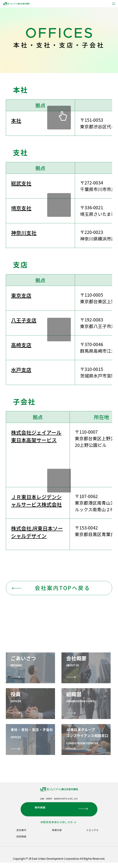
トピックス (92, 830)
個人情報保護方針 (19, 851)
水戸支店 (21, 370)
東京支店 (21, 295)
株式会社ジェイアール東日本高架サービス (36, 436)
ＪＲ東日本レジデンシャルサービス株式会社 (36, 500)
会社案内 (21, 830)
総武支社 (21, 183)
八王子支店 (24, 320)
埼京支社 (21, 208)
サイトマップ (95, 856)
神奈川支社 (24, 233)
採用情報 (21, 836)
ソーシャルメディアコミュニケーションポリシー (43, 856)
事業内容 (57, 830)
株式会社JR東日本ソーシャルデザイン (37, 532)
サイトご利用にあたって (55, 851)
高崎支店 (21, 345)
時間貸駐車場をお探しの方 (57, 822)
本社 (16, 120)
